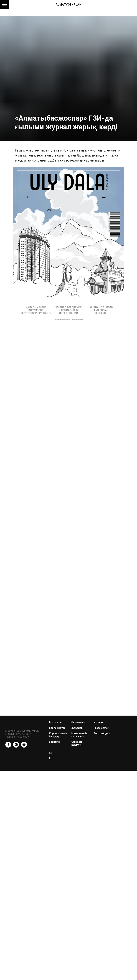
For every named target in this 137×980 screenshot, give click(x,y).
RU (51, 758)
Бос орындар (102, 733)
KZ (51, 753)
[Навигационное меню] (4, 4)
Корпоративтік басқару (58, 735)
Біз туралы (56, 722)
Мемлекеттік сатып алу (79, 735)
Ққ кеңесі (100, 722)
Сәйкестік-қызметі (78, 743)
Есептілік (55, 742)
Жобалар (77, 728)
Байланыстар (57, 728)
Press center (101, 728)
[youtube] (24, 745)
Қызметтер (78, 722)
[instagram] (16, 745)
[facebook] (8, 745)
